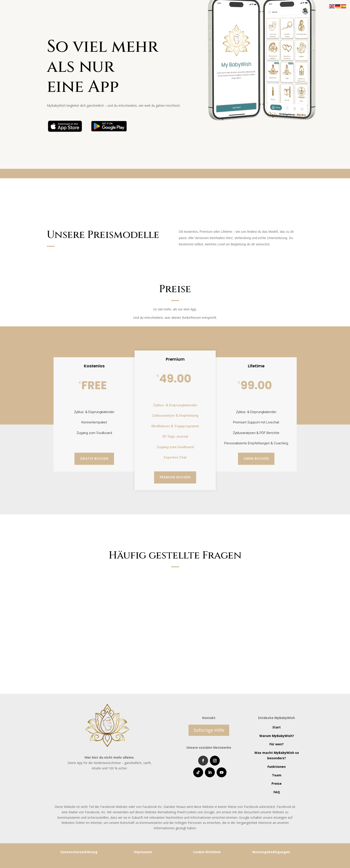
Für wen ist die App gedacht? (80, 610)
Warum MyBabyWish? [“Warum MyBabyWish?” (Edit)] (277, 736)
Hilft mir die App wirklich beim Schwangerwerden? (237, 577)
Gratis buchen (94, 459)
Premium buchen (175, 477)
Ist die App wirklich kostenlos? (82, 577)
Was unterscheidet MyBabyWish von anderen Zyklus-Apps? (109, 640)
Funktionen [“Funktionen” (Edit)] (277, 767)
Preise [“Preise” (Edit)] (277, 783)
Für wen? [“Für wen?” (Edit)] (277, 744)
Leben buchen (256, 459)
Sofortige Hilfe (209, 730)
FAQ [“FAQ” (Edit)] (277, 792)
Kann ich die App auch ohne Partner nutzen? (231, 599)
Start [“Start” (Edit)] (277, 727)
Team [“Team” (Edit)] (277, 775)
